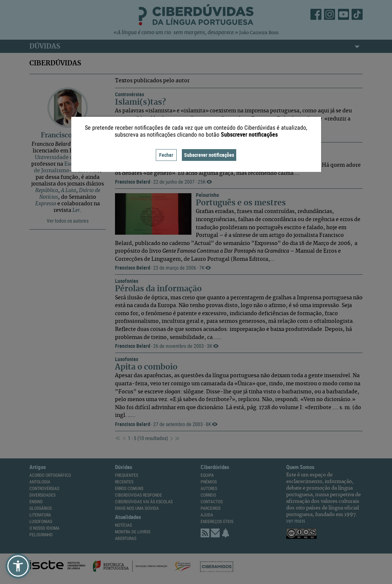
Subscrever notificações (209, 155)
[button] (18, 566)
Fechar (166, 155)
